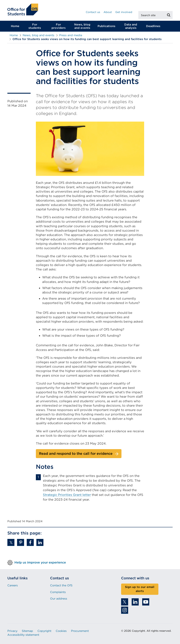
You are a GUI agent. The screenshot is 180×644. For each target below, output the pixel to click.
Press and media (71, 35)
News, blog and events (82, 26)
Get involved (124, 12)
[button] (11, 542)
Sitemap (27, 631)
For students (35, 26)
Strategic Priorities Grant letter (67, 495)
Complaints (58, 592)
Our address (59, 599)
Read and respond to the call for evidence (76, 454)
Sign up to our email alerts (140, 589)
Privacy (12, 631)
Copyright (44, 631)
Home (15, 26)
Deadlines (153, 26)
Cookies (61, 631)
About (108, 12)
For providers (59, 26)
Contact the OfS (61, 585)
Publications (106, 26)
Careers (13, 585)
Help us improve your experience (40, 562)
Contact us (93, 12)
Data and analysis (131, 26)
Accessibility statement (23, 635)
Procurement (80, 631)
